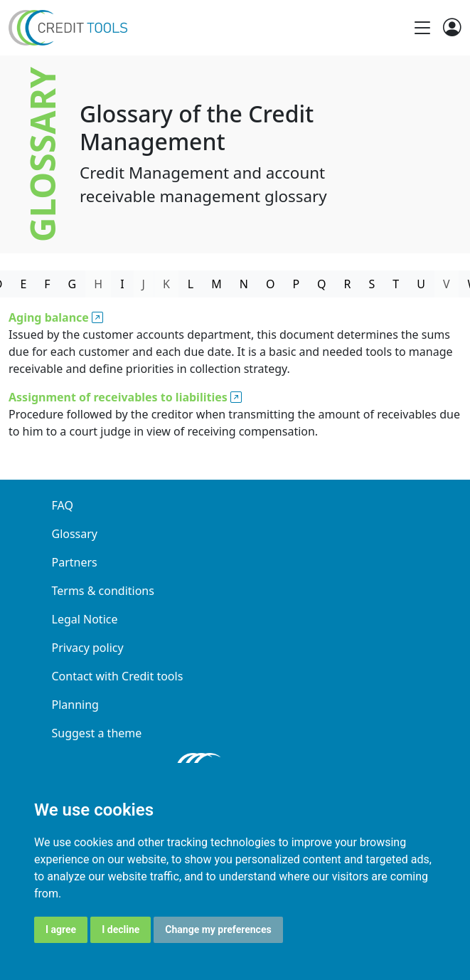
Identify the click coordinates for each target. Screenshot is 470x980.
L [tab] (191, 284)
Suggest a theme (97, 733)
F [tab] (47, 284)
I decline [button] (121, 929)
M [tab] (217, 284)
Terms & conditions (103, 591)
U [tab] (421, 284)
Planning (75, 705)
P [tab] (296, 284)
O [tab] (271, 284)
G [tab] (73, 284)
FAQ (63, 505)
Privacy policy (88, 648)
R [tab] (348, 284)
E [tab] (23, 284)
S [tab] (372, 284)
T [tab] (396, 284)
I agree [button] (61, 929)
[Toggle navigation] (422, 28)
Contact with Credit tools (118, 676)
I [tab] (122, 284)
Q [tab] (322, 284)
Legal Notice (85, 619)
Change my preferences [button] (218, 929)
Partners (75, 562)
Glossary (75, 534)
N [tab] (244, 284)
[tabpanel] (235, 377)
